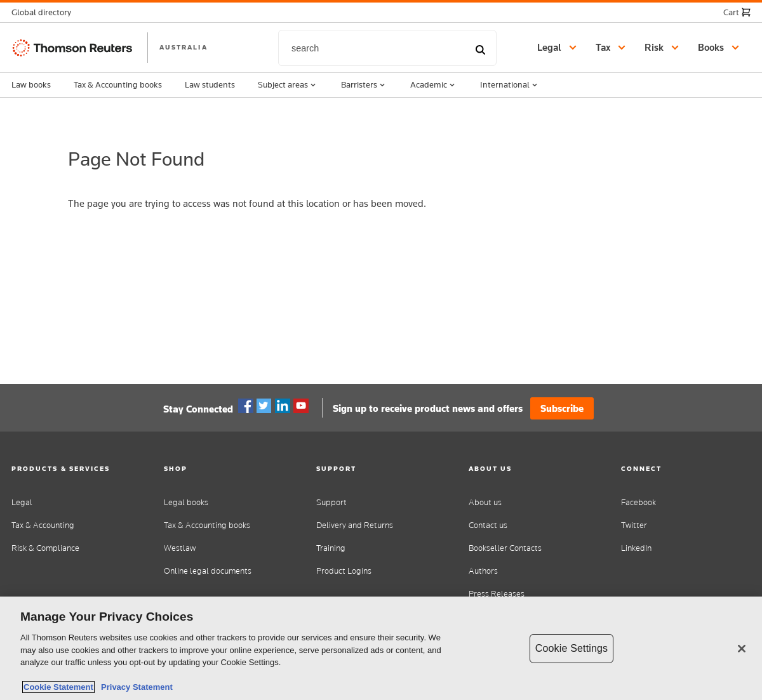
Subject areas (288, 85)
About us (485, 502)
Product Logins (344, 571)
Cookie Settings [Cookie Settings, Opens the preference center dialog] (571, 648)
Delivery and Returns (355, 525)
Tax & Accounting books (118, 84)
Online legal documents (208, 571)
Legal (22, 502)
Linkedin (283, 406)
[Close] (742, 649)
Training (331, 548)
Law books (31, 84)
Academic (434, 85)
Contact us (488, 525)
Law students (210, 84)
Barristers (364, 85)
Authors (483, 571)
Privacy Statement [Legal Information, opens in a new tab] (135, 687)
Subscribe (562, 408)
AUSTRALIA (184, 47)
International (510, 85)
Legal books (186, 502)
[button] (45, 12)
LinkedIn (636, 548)
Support (331, 502)
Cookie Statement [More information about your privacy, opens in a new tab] (58, 687)
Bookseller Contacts (505, 548)
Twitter (264, 406)
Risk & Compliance (45, 548)
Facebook (246, 406)
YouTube (301, 406)
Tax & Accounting (43, 525)
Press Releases (497, 594)
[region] (381, 648)
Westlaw (180, 548)
